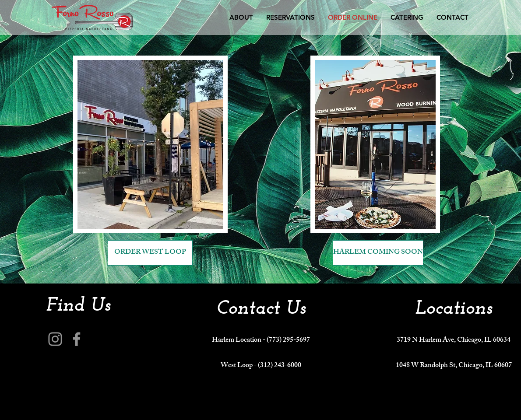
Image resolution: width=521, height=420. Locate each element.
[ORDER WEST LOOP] (150, 253)
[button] (452, 17)
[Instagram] (55, 339)
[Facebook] (77, 339)
